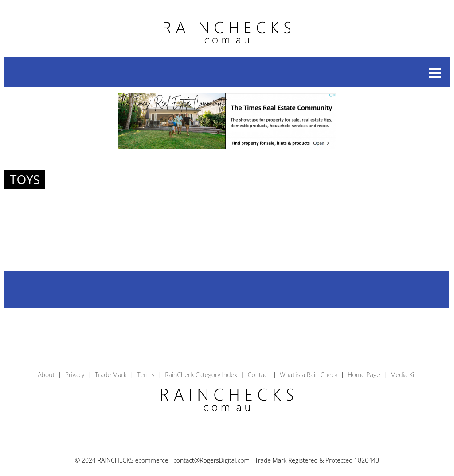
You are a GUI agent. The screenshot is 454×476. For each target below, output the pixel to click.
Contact (259, 375)
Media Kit (403, 375)
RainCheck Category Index (201, 375)
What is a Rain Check (309, 375)
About (46, 375)
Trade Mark (111, 375)
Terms (146, 375)
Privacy (75, 375)
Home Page (364, 375)
